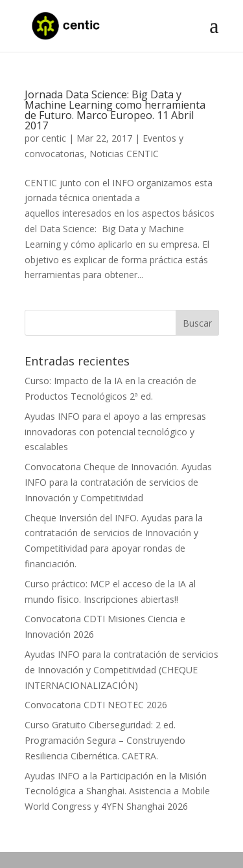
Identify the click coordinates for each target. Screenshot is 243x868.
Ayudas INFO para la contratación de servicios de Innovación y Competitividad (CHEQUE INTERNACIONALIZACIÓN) (121, 670)
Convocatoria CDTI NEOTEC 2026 (96, 705)
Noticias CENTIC (124, 154)
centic (54, 138)
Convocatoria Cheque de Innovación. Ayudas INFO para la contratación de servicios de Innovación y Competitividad (118, 482)
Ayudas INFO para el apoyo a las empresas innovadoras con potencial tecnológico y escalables (115, 432)
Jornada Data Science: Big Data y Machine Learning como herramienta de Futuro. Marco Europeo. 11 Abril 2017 (115, 110)
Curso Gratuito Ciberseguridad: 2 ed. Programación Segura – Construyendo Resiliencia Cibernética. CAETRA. (105, 740)
